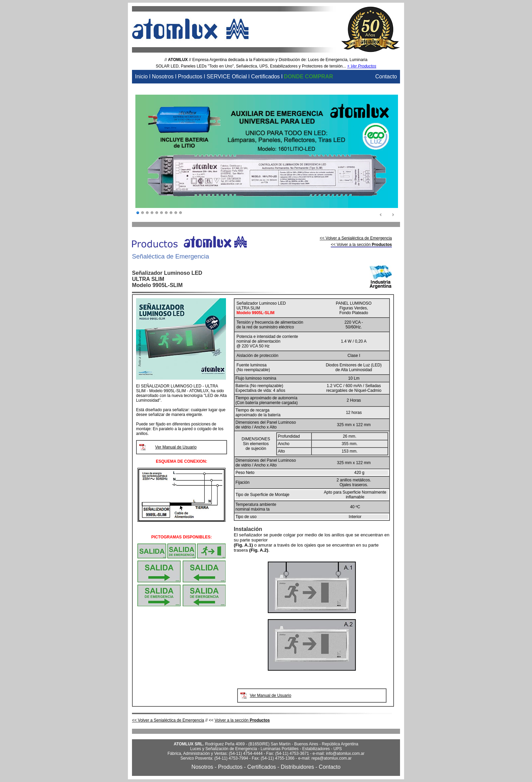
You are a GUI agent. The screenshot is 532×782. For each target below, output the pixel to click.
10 (180, 213)
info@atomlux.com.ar (345, 754)
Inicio (141, 77)
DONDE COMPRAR (309, 77)
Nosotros (163, 77)
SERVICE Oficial (227, 77)
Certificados (265, 77)
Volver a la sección (242, 720)
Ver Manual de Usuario (176, 447)
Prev (381, 215)
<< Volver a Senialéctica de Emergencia (356, 238)
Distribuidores (298, 767)
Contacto (386, 77)
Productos (190, 77)
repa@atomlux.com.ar (331, 758)
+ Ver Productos (362, 66)
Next (393, 215)
